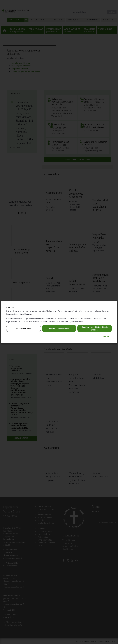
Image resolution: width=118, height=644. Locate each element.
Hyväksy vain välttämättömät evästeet (95, 328)
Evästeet (107, 336)
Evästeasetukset (24, 328)
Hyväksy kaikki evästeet (59, 328)
